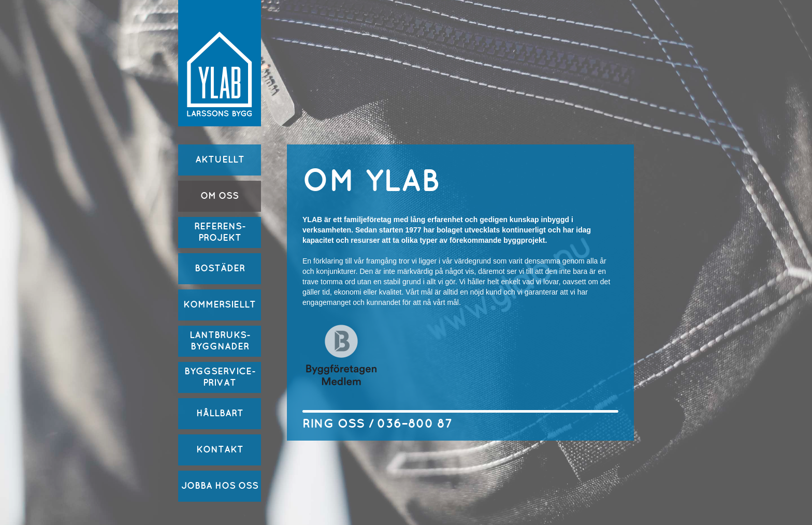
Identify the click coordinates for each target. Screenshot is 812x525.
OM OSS (220, 196)
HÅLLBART (220, 413)
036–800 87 (415, 424)
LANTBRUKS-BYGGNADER (220, 341)
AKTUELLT (220, 160)
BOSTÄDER (220, 268)
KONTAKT (220, 450)
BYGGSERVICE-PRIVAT (220, 377)
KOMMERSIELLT (220, 305)
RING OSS (334, 424)
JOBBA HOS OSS (220, 486)
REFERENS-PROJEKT (220, 232)
